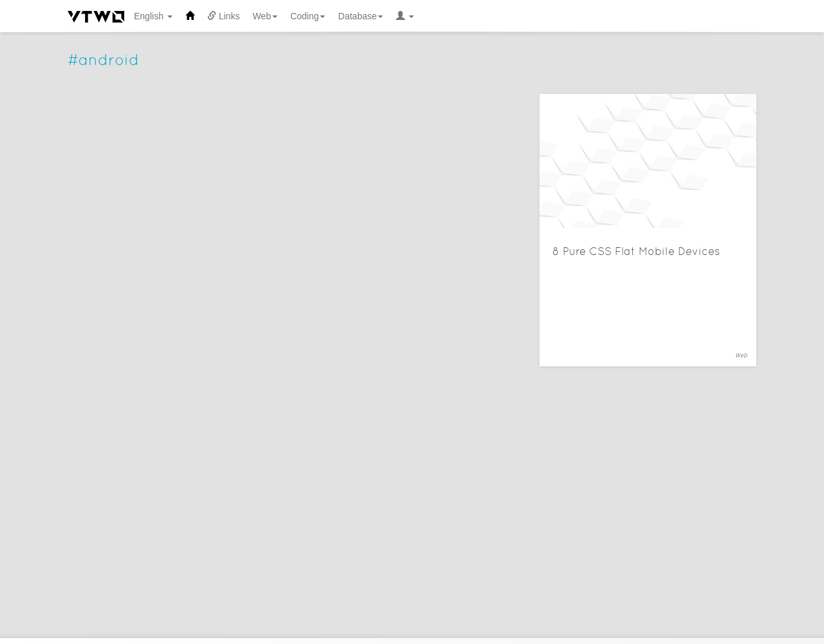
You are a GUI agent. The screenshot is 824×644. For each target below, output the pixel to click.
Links (224, 16)
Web (265, 16)
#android (103, 60)
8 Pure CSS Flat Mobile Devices (636, 251)
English (153, 16)
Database (360, 16)
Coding (308, 16)
